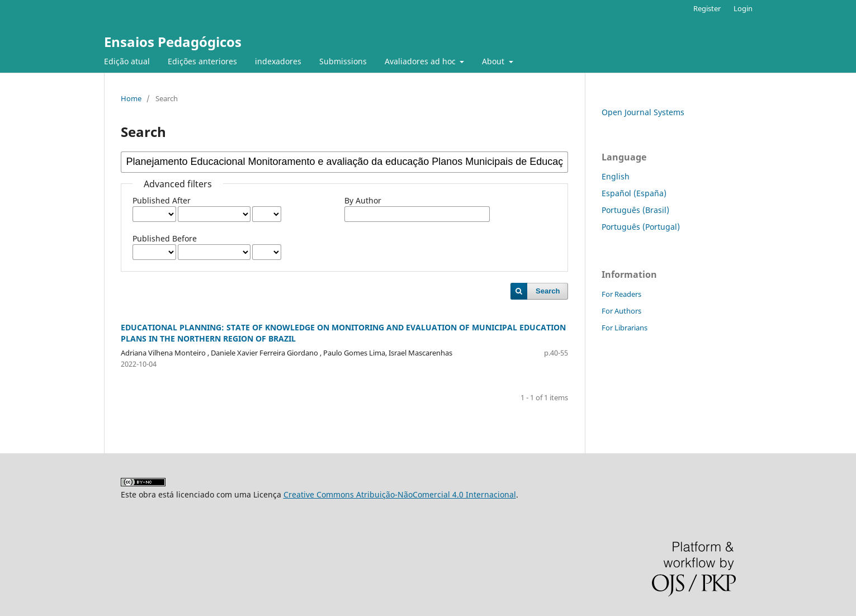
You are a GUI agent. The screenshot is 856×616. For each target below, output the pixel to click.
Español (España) (634, 193)
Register (707, 8)
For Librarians (625, 328)
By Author (363, 200)
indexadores (278, 61)
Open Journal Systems (643, 112)
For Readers (621, 294)
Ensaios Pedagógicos (173, 42)
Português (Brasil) (635, 210)
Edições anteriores (202, 61)
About (494, 61)
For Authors (621, 311)
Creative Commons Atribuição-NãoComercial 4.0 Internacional (400, 494)
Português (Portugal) (641, 227)
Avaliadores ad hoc (421, 61)
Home (131, 98)
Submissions (343, 61)
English (616, 176)
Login (743, 8)
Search (548, 291)
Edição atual (127, 61)
